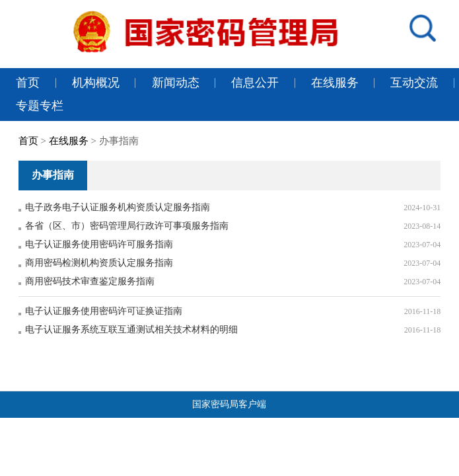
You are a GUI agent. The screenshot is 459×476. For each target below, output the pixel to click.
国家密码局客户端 (229, 404)
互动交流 (414, 83)
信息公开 (255, 83)
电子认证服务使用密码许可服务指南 (99, 244)
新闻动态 (176, 83)
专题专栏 (40, 106)
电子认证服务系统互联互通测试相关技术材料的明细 (131, 330)
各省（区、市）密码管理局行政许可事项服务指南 (127, 226)
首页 (28, 83)
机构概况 (96, 83)
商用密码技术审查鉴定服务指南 (90, 281)
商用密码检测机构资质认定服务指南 (99, 263)
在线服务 (335, 83)
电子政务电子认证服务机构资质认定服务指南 (118, 207)
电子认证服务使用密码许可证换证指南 (104, 311)
